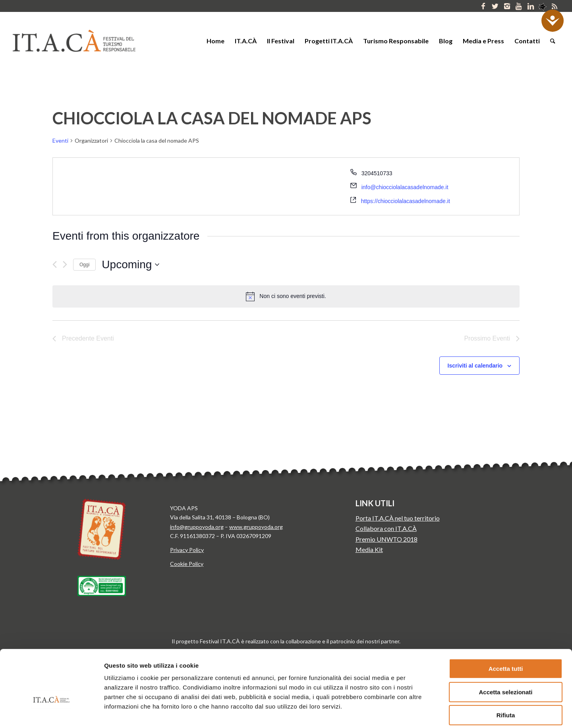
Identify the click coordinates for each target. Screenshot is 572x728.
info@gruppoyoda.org (197, 527)
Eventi (60, 140)
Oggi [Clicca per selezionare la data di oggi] (84, 265)
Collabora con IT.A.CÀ (386, 528)
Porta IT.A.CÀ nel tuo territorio (398, 518)
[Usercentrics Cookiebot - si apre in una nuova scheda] (51, 713)
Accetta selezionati (505, 646)
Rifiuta (506, 669)
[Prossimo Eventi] (65, 264)
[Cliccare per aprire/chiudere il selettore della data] (130, 265)
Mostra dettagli (416, 712)
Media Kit (369, 549)
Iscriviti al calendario (475, 366)
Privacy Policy (187, 550)
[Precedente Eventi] (55, 264)
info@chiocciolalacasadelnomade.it (405, 187)
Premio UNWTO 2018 (386, 539)
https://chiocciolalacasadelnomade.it (406, 201)
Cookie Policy (187, 564)
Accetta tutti (506, 623)
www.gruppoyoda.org (256, 527)
